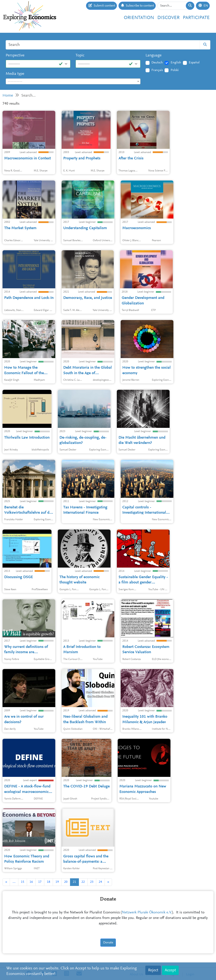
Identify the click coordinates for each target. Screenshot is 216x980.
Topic (80, 55)
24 (100, 882)
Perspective (15, 55)
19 (57, 882)
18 (49, 882)
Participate (196, 18)
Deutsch (157, 63)
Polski (175, 70)
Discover (168, 18)
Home (8, 96)
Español (194, 63)
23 (92, 882)
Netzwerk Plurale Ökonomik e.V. (147, 913)
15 (23, 882)
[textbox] (73, 82)
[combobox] (73, 81)
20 (66, 882)
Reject (153, 970)
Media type (15, 74)
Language (154, 55)
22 (83, 882)
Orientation (139, 18)
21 (74, 882)
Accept (170, 970)
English (176, 63)
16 (31, 882)
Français (157, 70)
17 (40, 882)
